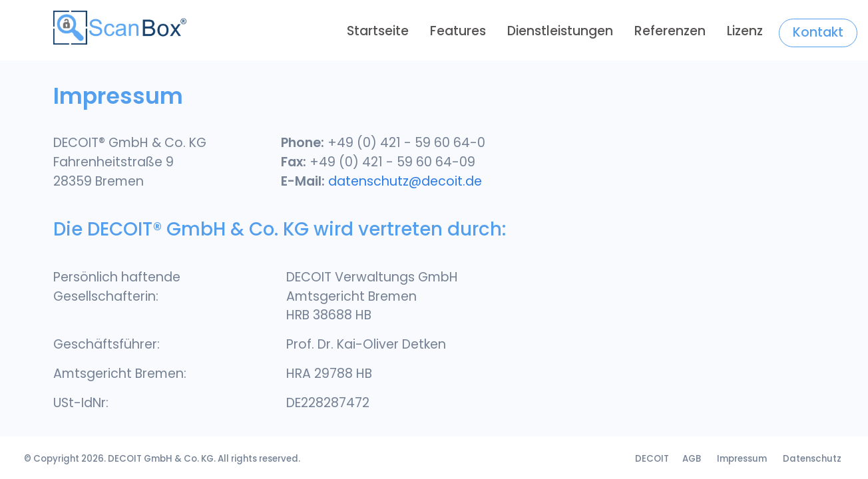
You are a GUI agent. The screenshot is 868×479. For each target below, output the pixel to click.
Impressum (742, 459)
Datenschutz (812, 459)
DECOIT (125, 459)
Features (458, 31)
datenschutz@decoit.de (405, 181)
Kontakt (818, 32)
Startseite (378, 31)
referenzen (670, 31)
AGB (692, 459)
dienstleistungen (560, 31)
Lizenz (745, 31)
